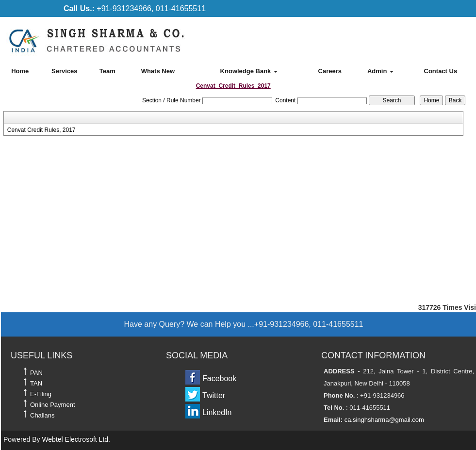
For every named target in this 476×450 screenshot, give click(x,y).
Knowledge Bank (249, 71)
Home (20, 71)
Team (107, 71)
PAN (36, 373)
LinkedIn (217, 412)
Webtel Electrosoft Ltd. (76, 439)
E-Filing (41, 394)
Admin (380, 71)
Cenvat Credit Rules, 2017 (41, 130)
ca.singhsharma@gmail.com (384, 420)
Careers (330, 71)
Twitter (214, 395)
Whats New (158, 71)
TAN (36, 383)
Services (65, 71)
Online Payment (53, 405)
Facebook (219, 378)
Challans (42, 415)
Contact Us (441, 71)
